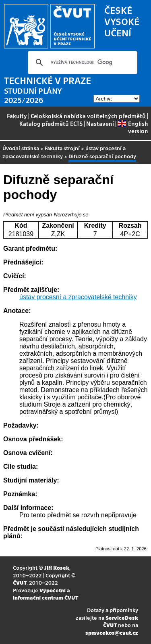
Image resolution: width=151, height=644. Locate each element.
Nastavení (100, 124)
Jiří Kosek (57, 567)
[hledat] (81, 63)
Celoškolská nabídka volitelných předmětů (88, 116)
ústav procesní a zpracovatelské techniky (78, 297)
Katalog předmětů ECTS (51, 124)
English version (133, 127)
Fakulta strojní (62, 148)
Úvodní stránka (21, 148)
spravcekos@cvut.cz (112, 632)
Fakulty (17, 116)
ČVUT (20, 582)
